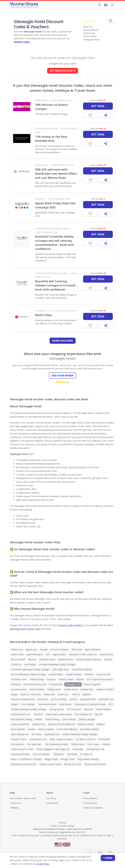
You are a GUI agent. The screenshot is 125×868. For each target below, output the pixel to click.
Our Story (51, 798)
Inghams (87, 694)
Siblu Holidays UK (20, 734)
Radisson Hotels (86, 724)
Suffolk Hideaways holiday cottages (80, 734)
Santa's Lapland (46, 729)
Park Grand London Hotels (47, 129)
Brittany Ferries (65, 659)
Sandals (32, 729)
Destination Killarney (82, 669)
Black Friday (43, 315)
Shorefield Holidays (90, 729)
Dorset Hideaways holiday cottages (29, 674)
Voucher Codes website (70, 625)
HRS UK (76, 694)
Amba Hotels (17, 654)
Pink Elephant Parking (22, 719)
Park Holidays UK (83, 714)
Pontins (39, 719)
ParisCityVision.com (21, 714)
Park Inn (98, 714)
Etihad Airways (37, 679)
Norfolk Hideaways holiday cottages (29, 709)
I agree (108, 858)
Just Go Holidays (59, 699)
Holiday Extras (71, 689)
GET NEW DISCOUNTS (63, 71)
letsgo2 (15, 704)
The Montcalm (34, 744)
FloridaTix (16, 684)
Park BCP (38, 714)
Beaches (32, 659)
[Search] (100, 5)
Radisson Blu (39, 724)
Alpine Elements (93, 650)
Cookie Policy (34, 864)
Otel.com (88, 709)
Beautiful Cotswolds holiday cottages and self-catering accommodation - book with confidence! (54, 243)
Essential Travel (19, 679)
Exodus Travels (66, 679)
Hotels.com (63, 694)
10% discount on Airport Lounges (52, 107)
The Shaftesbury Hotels (57, 744)
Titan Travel (93, 744)
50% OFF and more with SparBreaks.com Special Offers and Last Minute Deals (56, 174)
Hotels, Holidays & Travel (62, 100)
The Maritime (18, 744)
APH (48, 654)
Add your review (62, 376)
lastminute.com (106, 699)
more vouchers (63, 341)
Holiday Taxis (87, 689)
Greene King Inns (92, 684)
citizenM (108, 659)
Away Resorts (106, 654)
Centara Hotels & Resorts (88, 659)
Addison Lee (17, 650)
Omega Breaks (57, 709)
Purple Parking (41, 100)
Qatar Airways (69, 719)
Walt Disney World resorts (24, 764)
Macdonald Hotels (47, 704)
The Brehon (104, 739)
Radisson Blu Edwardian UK (61, 724)
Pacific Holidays (103, 709)
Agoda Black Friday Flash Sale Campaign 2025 (55, 205)
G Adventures (56, 684)
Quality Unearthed (20, 724)
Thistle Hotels (78, 744)
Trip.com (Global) (41, 754)
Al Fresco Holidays (60, 650)
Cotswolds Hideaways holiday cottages (52, 229)
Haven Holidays (37, 689)
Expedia (80, 679)
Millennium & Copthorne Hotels (90, 704)
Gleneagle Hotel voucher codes (25, 629)
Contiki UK (16, 664)
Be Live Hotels (18, 659)
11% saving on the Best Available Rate (51, 139)
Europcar (51, 679)
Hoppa (14, 694)
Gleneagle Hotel (73, 684)
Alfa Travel (77, 650)
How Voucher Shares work (23, 798)
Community (52, 803)
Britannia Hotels (47, 659)
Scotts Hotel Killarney (67, 729)
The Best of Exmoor (86, 739)
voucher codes (22, 42)
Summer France (19, 739)
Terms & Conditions (93, 808)
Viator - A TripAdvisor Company (26, 759)
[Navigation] (112, 5)
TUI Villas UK (86, 754)
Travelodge (78, 749)
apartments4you (35, 654)
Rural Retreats (18, 729)
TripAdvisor (58, 754)
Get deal (98, 106)
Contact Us (15, 803)
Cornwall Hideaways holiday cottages (51, 273)
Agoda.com (40, 199)
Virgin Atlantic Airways (88, 759)
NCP (111, 704)
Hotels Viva (49, 694)
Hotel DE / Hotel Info (31, 694)
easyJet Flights (56, 674)
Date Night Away (61, 669)
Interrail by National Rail (23, 699)
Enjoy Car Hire (103, 674)
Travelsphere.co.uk (43, 311)
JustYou (74, 699)
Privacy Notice (90, 798)
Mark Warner (66, 704)
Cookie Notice (90, 803)
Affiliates (14, 808)
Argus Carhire (59, 654)
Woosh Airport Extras (95, 764)
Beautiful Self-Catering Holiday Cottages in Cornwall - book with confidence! (56, 285)
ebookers (89, 674)
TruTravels (72, 754)
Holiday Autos (54, 689)
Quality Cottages (87, 719)
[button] (106, 5)
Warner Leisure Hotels (50, 764)
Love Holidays (28, 704)
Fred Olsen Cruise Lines (35, 684)
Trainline (106, 744)
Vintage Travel (68, 759)
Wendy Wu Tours (73, 764)
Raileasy (101, 724)
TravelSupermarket (20, 754)
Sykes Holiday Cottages (61, 739)
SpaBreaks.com (42, 165)
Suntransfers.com (38, 739)
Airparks (44, 650)
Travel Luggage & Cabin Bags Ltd (53, 749)
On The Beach (74, 709)
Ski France (37, 734)
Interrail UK (43, 699)
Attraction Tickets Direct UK (83, 654)
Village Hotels (51, 759)
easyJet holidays (74, 674)
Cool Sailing (30, 664)
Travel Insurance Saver (22, 749)
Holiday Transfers (105, 689)
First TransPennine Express (100, 679)
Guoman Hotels (19, 689)
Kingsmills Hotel (88, 699)
